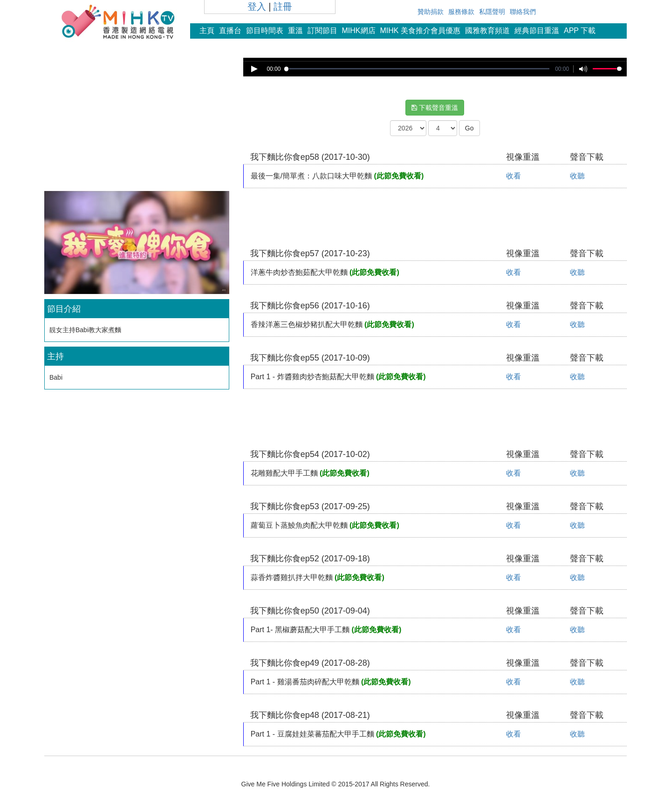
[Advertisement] (137, 123)
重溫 (295, 31)
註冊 (283, 7)
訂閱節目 (322, 31)
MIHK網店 (359, 31)
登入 (257, 7)
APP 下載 (580, 31)
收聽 (577, 176)
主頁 (207, 31)
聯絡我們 (523, 12)
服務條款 (461, 12)
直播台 (230, 31)
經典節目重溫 (537, 31)
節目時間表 (265, 31)
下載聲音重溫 (435, 108)
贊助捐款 (431, 12)
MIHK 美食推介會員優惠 (420, 31)
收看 (514, 176)
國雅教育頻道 (487, 31)
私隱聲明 (492, 12)
